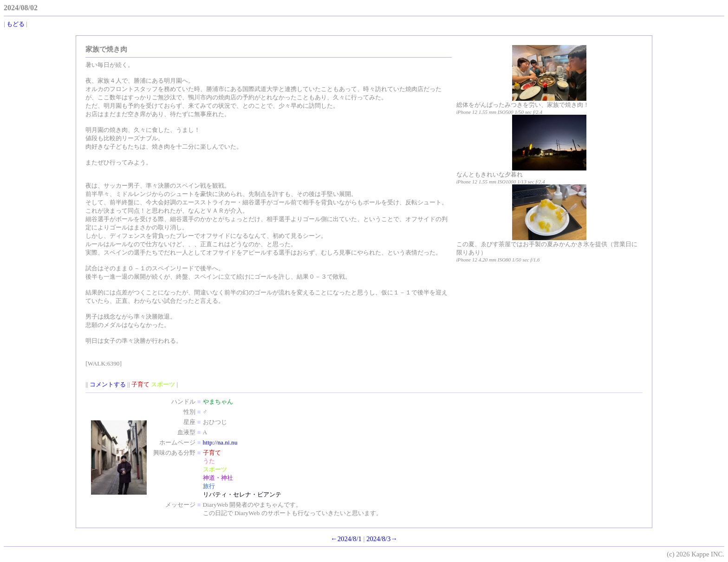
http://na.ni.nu (220, 442)
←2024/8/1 (346, 539)
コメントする (108, 384)
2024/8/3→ (382, 539)
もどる (16, 24)
